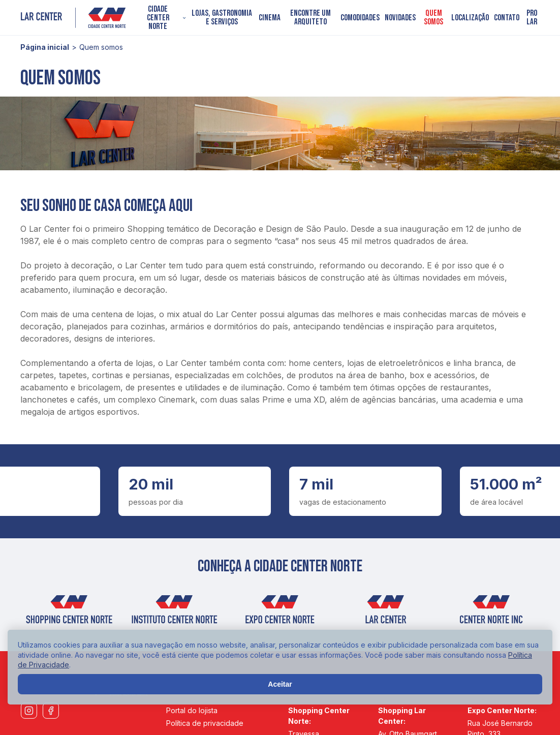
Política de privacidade (205, 723)
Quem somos (433, 18)
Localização (470, 18)
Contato (507, 18)
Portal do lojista (192, 710)
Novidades (400, 18)
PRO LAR (532, 18)
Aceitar (280, 684)
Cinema (270, 18)
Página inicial (45, 47)
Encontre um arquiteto (310, 18)
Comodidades (360, 18)
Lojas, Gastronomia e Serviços (222, 18)
